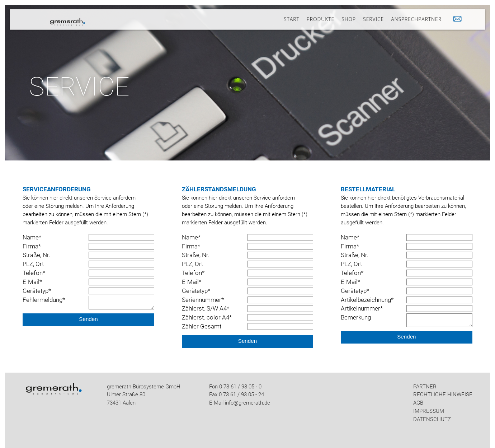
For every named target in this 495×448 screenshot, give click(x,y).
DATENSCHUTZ (432, 419)
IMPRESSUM (429, 411)
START (291, 16)
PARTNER (425, 387)
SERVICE (373, 16)
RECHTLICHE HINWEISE (443, 395)
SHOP (349, 16)
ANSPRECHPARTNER (416, 16)
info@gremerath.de (247, 403)
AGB (418, 403)
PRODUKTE (320, 16)
